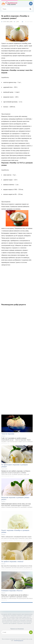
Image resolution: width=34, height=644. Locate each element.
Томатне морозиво (8, 434)
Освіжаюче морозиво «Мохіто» (12, 591)
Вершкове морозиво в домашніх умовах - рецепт (16, 498)
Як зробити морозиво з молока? (12, 562)
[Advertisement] (17, 284)
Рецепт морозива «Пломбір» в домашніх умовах (15, 531)
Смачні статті (4, 469)
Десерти (3, 436)
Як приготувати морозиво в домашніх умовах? (15, 466)
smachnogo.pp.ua (19, 641)
